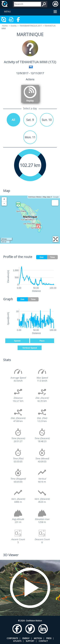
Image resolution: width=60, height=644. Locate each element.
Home (5, 26)
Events (14, 26)
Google (56, 197)
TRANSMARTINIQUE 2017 (31, 26)
